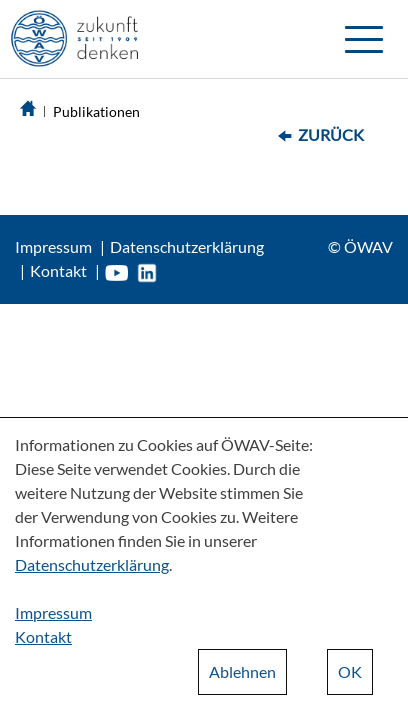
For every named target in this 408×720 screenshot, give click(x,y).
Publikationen (96, 111)
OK (350, 671)
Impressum (53, 246)
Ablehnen (242, 671)
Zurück (331, 134)
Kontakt (58, 270)
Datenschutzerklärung (187, 246)
